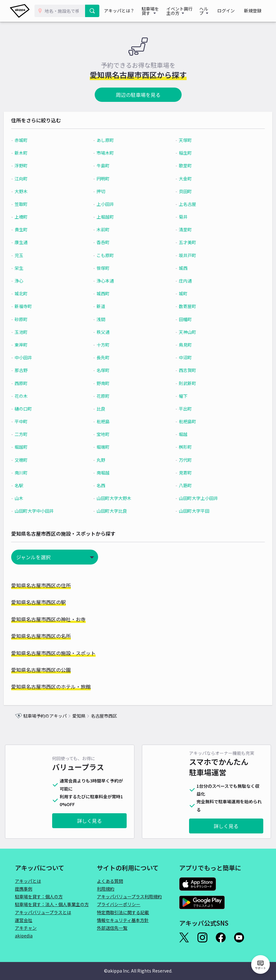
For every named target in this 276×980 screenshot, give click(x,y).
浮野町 (32, 166)
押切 (105, 191)
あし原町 (109, 140)
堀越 (180, 434)
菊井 (180, 217)
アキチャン (26, 928)
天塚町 (182, 140)
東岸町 (32, 345)
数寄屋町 (184, 306)
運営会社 (24, 920)
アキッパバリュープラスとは (43, 912)
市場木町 (109, 153)
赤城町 (32, 140)
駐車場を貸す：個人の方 (39, 896)
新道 (105, 306)
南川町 (32, 473)
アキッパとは (28, 881)
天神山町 (184, 332)
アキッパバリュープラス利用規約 (129, 896)
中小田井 (34, 357)
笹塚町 (107, 268)
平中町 (32, 421)
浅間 (105, 319)
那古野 (32, 370)
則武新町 (184, 383)
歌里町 (182, 166)
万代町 (182, 460)
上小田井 (109, 204)
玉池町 (32, 332)
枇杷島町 (184, 421)
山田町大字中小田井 (45, 511)
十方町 (107, 345)
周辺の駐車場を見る (138, 95)
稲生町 (182, 153)
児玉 (30, 255)
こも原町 (109, 255)
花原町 (107, 396)
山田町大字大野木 (118, 498)
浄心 (30, 281)
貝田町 (182, 191)
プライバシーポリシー (119, 904)
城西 (180, 268)
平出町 (182, 409)
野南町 (107, 383)
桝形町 (182, 447)
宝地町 (107, 434)
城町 (180, 293)
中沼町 (182, 357)
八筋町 (182, 485)
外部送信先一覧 (112, 928)
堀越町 (32, 447)
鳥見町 (182, 345)
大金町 (182, 179)
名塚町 (107, 370)
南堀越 (107, 473)
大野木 (32, 191)
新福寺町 (34, 306)
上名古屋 (184, 204)
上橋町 (32, 217)
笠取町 (32, 204)
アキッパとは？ (120, 11)
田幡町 (182, 319)
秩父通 (107, 332)
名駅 (30, 485)
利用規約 (106, 889)
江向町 (32, 179)
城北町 (32, 293)
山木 (30, 498)
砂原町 (32, 319)
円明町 (107, 179)
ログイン (233, 11)
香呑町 (107, 242)
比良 (105, 409)
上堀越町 (109, 217)
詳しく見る (89, 821)
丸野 (105, 460)
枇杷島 (107, 421)
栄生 (30, 268)
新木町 (32, 153)
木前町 (107, 229)
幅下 (180, 396)
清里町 (182, 229)
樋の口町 (34, 409)
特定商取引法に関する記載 (123, 912)
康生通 (32, 242)
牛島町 (107, 166)
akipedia (24, 936)
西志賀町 (184, 370)
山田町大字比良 (116, 511)
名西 (105, 485)
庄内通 (182, 281)
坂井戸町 (184, 255)
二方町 (32, 434)
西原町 (32, 383)
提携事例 (24, 889)
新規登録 (255, 11)
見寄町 (182, 473)
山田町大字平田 (191, 511)
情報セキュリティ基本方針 (123, 920)
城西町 (107, 293)
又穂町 (32, 460)
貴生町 (32, 229)
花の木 (32, 396)
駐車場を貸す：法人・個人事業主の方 (52, 904)
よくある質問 (110, 881)
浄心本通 (109, 281)
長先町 (107, 357)
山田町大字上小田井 (195, 498)
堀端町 (107, 447)
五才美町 (184, 242)
